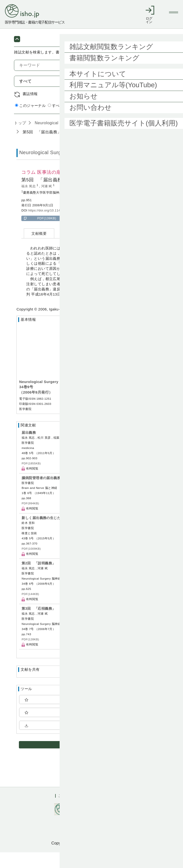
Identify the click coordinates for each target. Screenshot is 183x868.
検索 (157, 97)
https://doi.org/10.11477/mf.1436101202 (58, 226)
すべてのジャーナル (67, 121)
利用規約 (97, 811)
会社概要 (120, 811)
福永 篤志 (29, 202)
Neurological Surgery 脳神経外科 (65, 138)
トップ (20, 138)
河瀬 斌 (47, 202)
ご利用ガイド (69, 811)
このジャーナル (30, 121)
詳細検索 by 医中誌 (153, 122)
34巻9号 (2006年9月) (123, 138)
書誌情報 (30, 109)
